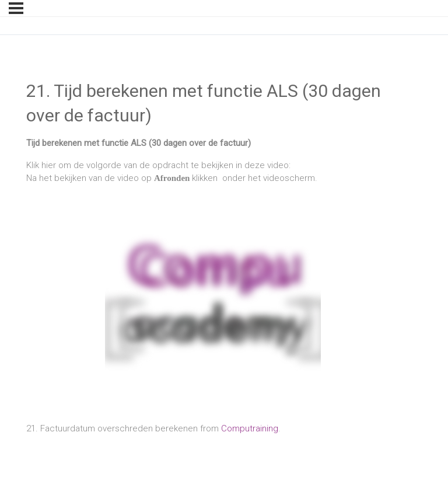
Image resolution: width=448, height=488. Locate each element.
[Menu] (16, 8)
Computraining (250, 428)
